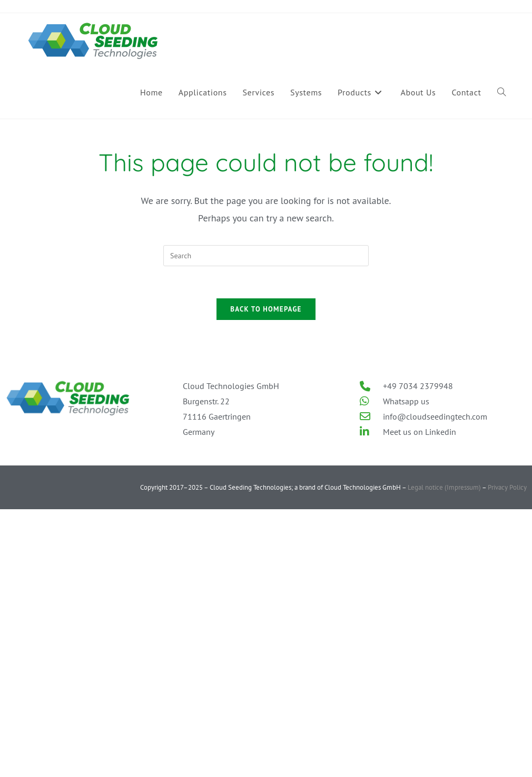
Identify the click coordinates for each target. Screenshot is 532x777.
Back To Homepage (266, 309)
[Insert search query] (266, 256)
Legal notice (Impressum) (444, 487)
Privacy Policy (507, 487)
